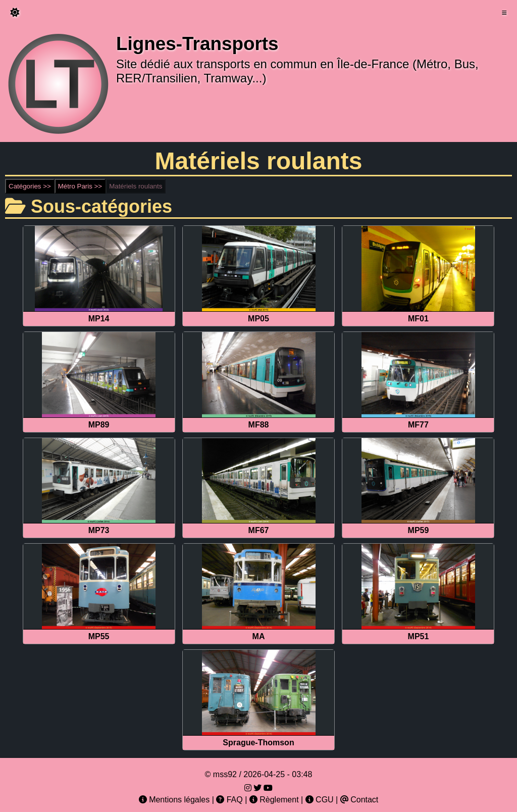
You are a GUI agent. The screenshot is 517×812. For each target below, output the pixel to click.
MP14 (99, 319)
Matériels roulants (136, 186)
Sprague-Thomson (258, 743)
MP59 (419, 530)
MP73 (99, 530)
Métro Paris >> (80, 186)
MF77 (418, 425)
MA (259, 636)
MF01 (418, 319)
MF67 (259, 530)
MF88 (259, 425)
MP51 (419, 636)
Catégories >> (30, 186)
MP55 (99, 636)
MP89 (99, 425)
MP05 (258, 319)
